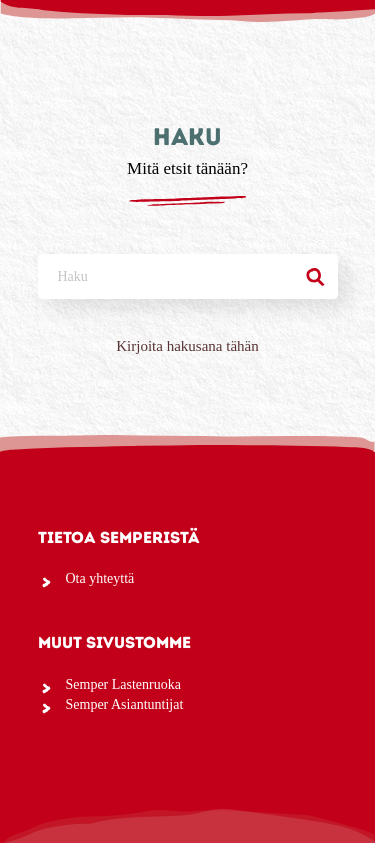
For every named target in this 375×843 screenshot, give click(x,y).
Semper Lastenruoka (123, 684)
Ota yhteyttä (100, 578)
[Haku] (315, 276)
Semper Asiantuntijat (125, 704)
